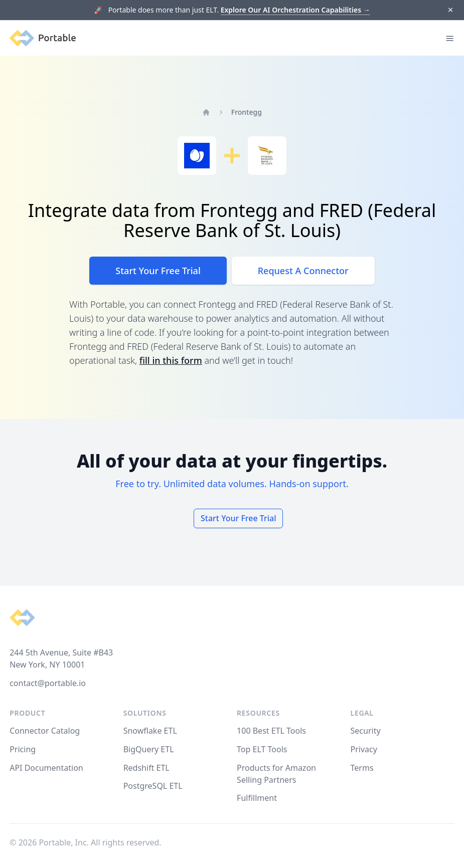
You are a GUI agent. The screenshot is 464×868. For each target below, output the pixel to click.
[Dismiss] (450, 10)
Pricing (23, 749)
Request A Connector (303, 271)
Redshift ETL (146, 768)
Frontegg (247, 112)
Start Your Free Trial (158, 271)
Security (366, 731)
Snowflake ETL (150, 731)
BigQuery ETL (149, 749)
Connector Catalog (45, 731)
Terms (362, 768)
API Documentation (46, 768)
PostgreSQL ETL (153, 786)
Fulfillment (257, 798)
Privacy (364, 749)
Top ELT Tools (262, 749)
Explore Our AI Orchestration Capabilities (295, 10)
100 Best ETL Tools (271, 731)
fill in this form (171, 360)
